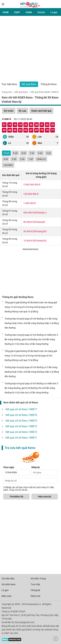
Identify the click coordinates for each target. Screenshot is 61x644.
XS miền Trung (38, 579)
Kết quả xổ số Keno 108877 (21, 409)
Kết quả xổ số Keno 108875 (21, 421)
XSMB (6, 12)
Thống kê (35, 590)
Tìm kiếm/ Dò (16, 497)
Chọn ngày (9, 467)
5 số (48, 153)
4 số (6, 159)
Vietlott (41, 12)
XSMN (29, 12)
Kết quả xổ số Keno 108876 (21, 415)
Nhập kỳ (36, 467)
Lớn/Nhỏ (8, 165)
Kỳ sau (22, 111)
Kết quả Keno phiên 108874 (45, 92)
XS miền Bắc (8, 579)
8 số (24, 153)
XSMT (17, 12)
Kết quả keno (21, 92)
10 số (6, 153)
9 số (15, 153)
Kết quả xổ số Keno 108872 (21, 432)
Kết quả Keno (29, 84)
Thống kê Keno (49, 84)
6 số (40, 153)
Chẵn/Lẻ (41, 159)
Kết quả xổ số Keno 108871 (21, 438)
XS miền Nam (9, 584)
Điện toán (7, 596)
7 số (32, 153)
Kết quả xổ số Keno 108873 (21, 426)
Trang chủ (7, 92)
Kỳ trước (9, 111)
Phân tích (35, 596)
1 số (31, 159)
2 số (22, 159)
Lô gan (54, 12)
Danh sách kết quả (41, 111)
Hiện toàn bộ (44, 497)
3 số (14, 159)
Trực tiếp (35, 584)
